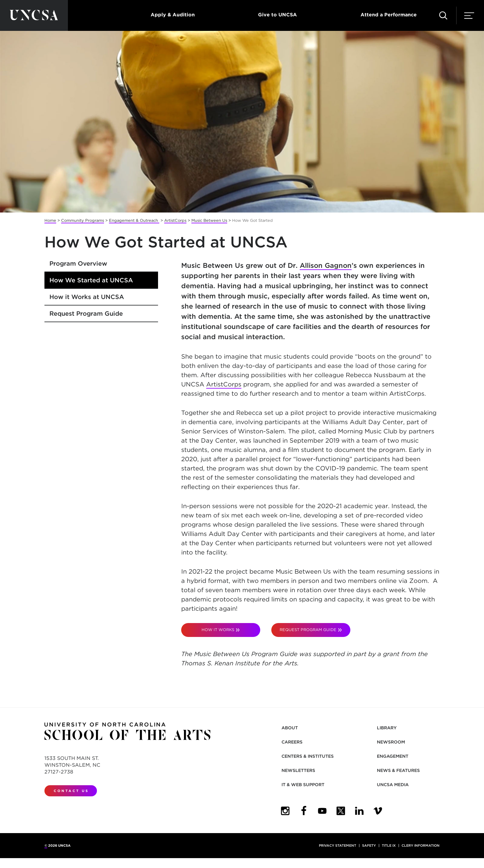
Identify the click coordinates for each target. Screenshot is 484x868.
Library (387, 728)
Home (50, 220)
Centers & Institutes (308, 756)
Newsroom (391, 742)
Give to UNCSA (277, 15)
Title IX (389, 845)
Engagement (393, 756)
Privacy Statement (338, 845)
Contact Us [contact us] (71, 791)
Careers (292, 742)
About (290, 728)
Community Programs (83, 220)
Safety (369, 845)
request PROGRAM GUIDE (308, 630)
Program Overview (78, 263)
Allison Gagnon (326, 265)
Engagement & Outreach (134, 220)
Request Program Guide (86, 314)
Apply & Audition (173, 15)
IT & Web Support (303, 785)
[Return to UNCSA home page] (34, 15)
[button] (443, 15)
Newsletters (298, 770)
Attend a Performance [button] (389, 15)
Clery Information (421, 845)
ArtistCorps (175, 220)
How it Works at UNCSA (87, 297)
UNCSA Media (393, 785)
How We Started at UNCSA (91, 280)
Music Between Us (209, 220)
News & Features (398, 770)
